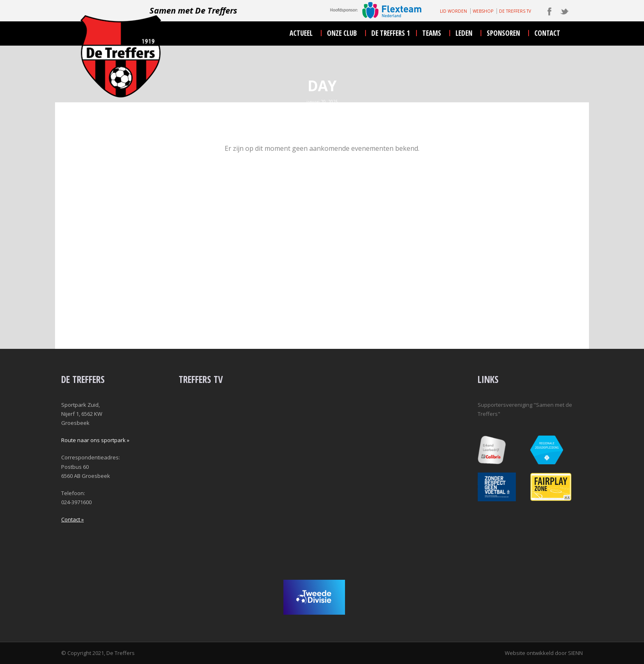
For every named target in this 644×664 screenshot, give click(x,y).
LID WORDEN (453, 11)
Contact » (72, 519)
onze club (342, 33)
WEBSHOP (483, 11)
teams (432, 33)
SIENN (575, 653)
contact (547, 33)
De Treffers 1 (391, 33)
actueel (301, 33)
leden (464, 33)
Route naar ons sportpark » (95, 440)
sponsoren (503, 33)
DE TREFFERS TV (515, 11)
